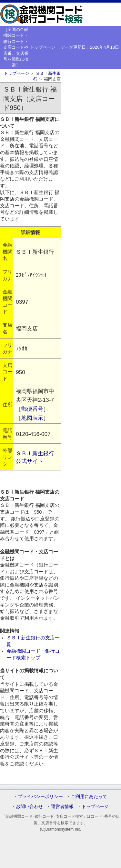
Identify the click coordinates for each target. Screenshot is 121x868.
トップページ (43, 47)
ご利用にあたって (89, 796)
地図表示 (32, 418)
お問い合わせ (29, 806)
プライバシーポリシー (40, 796)
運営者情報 (62, 806)
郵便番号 (32, 409)
